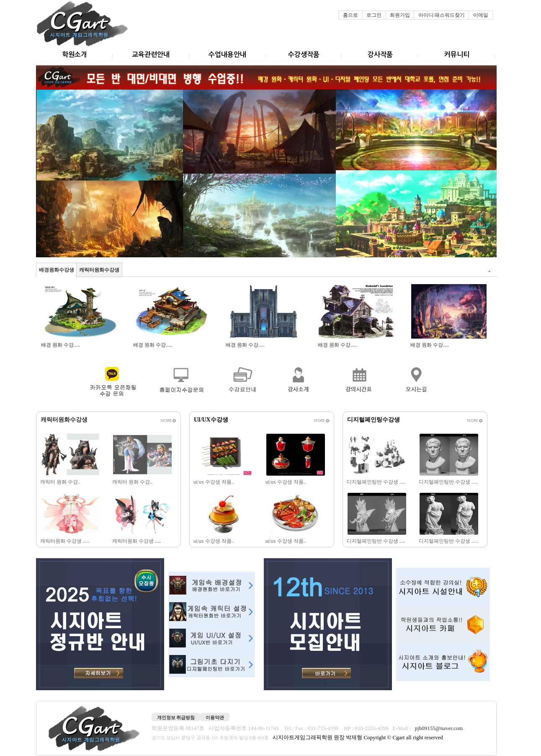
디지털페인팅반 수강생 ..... (377, 482)
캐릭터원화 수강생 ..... (65, 541)
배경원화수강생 (57, 270)
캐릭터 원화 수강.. (61, 482)
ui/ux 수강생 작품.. (214, 482)
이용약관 (215, 717)
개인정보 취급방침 (176, 717)
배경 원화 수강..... (61, 345)
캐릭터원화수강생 (99, 270)
